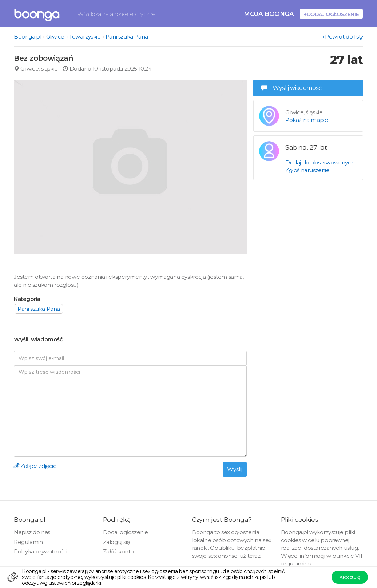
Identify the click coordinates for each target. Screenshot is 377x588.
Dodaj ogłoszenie (126, 532)
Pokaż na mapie (307, 120)
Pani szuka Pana (127, 37)
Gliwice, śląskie (36, 69)
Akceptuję (350, 577)
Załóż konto (119, 551)
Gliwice (55, 37)
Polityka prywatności (41, 551)
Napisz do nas (32, 532)
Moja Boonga (269, 14)
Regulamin (28, 542)
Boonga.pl (27, 37)
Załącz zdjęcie (35, 466)
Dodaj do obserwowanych (320, 162)
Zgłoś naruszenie (307, 170)
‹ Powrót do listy (343, 37)
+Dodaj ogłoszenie (331, 14)
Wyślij (235, 469)
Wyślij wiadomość (291, 88)
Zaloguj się (117, 542)
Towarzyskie (85, 37)
